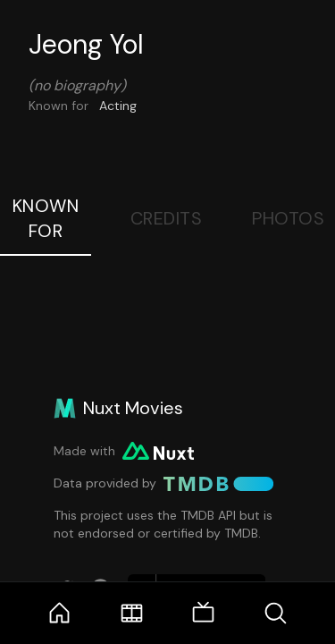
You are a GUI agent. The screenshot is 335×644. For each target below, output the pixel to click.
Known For (46, 218)
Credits (167, 218)
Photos (288, 218)
